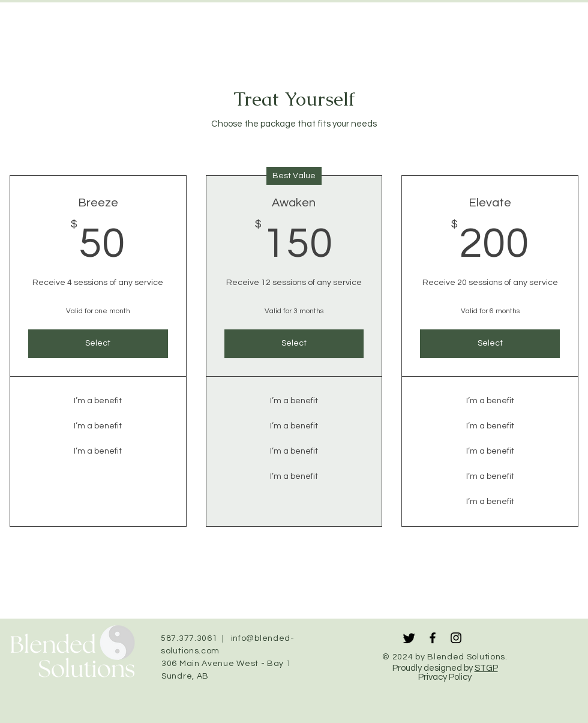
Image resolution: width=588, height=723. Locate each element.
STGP (486, 668)
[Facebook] (433, 638)
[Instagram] (456, 638)
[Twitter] (409, 638)
